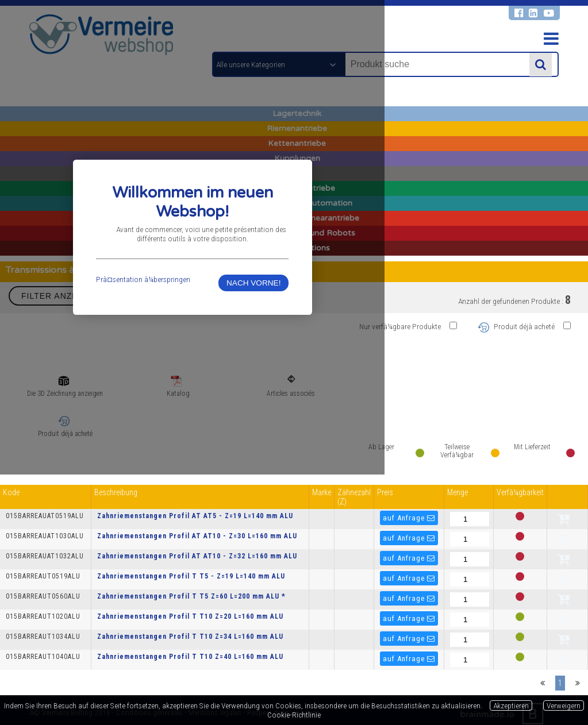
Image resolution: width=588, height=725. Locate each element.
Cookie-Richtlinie (294, 715)
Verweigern (564, 705)
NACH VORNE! (406, 399)
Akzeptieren (511, 705)
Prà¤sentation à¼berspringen (194, 395)
